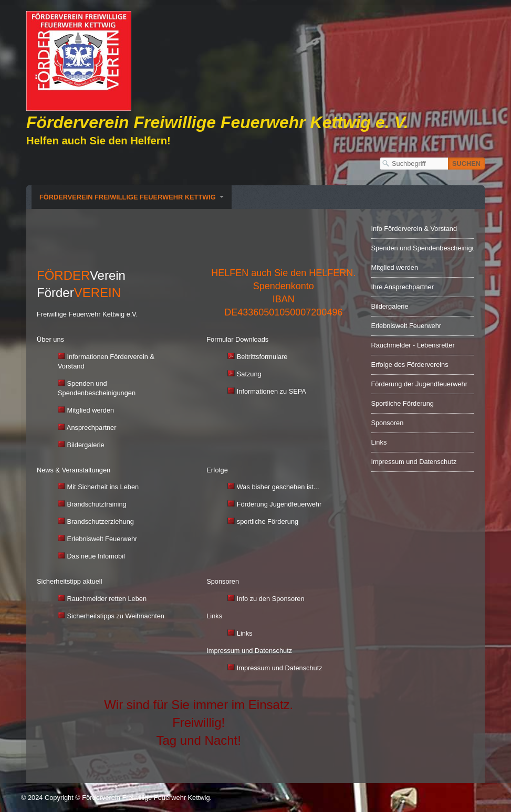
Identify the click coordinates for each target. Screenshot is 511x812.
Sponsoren (387, 423)
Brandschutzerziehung (96, 521)
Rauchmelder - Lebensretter (413, 345)
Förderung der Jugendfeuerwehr (419, 384)
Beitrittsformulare (262, 357)
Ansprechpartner (92, 428)
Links (240, 633)
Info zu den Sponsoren (271, 599)
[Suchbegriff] (414, 164)
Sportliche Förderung (402, 403)
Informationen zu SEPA (267, 391)
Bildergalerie (86, 445)
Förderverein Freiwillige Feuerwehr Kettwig (128, 197)
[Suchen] (466, 164)
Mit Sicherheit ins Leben (103, 487)
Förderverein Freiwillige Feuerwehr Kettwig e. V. (217, 122)
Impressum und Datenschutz (280, 668)
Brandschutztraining (92, 504)
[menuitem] (132, 197)
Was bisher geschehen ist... (278, 487)
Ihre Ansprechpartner (402, 287)
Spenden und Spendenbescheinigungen (423, 248)
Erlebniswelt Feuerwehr (97, 539)
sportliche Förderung (268, 521)
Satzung (244, 374)
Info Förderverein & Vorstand (414, 229)
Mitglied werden (91, 410)
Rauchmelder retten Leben (107, 599)
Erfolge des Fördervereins (409, 365)
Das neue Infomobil (91, 556)
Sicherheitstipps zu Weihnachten (116, 616)
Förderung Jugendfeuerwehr (279, 504)
